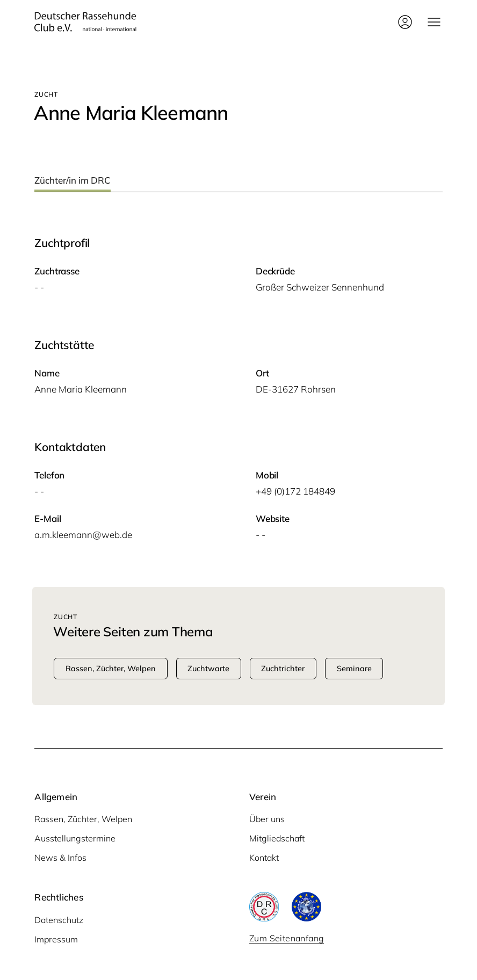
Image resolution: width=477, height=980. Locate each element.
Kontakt (264, 858)
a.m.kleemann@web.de (83, 535)
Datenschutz (59, 920)
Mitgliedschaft (277, 838)
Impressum (56, 939)
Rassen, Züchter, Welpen (83, 819)
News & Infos (60, 858)
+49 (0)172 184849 (295, 491)
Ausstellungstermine (75, 838)
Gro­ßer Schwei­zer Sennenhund (320, 287)
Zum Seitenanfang (287, 938)
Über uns (267, 819)
